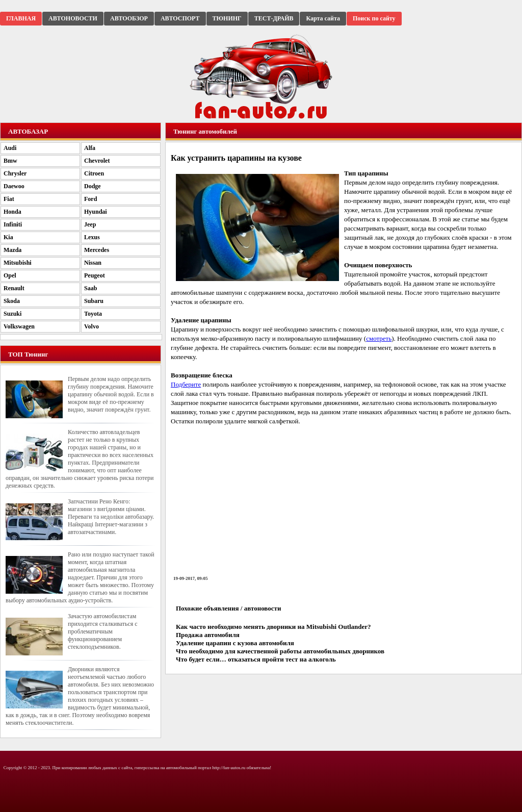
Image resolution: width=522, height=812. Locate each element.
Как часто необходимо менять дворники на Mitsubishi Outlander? (273, 627)
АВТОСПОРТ (180, 18)
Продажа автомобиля (208, 635)
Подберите (186, 384)
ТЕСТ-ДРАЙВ (274, 18)
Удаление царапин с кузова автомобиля (235, 643)
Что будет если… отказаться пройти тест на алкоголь (256, 659)
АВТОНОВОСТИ (73, 18)
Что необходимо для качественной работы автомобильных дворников (280, 651)
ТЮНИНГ (227, 18)
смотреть (379, 338)
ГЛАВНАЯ (21, 18)
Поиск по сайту (374, 18)
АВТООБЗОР (129, 18)
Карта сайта (323, 18)
